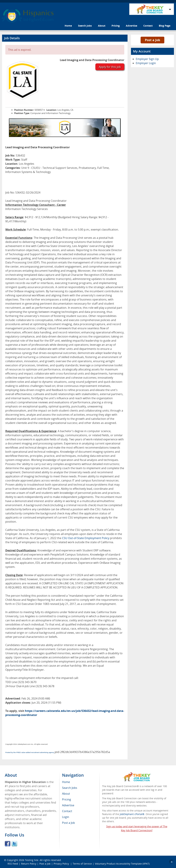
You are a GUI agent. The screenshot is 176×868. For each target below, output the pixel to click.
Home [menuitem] (66, 782)
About (102, 26)
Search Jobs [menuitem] (70, 788)
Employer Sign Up (147, 59)
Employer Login (146, 63)
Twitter (14, 844)
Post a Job (152, 40)
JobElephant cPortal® (132, 814)
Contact (148, 26)
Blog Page (165, 26)
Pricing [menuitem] (67, 799)
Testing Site (32, 860)
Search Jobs (85, 26)
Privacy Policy (62, 864)
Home (68, 26)
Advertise (131, 26)
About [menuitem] (66, 794)
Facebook (8, 844)
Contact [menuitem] (67, 811)
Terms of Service (82, 864)
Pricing (116, 26)
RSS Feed (13, 864)
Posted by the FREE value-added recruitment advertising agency (30, 752)
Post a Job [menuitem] (68, 823)
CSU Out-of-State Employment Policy (86, 538)
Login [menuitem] (66, 817)
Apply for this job (110, 67)
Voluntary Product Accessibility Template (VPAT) (122, 864)
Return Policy (29, 864)
